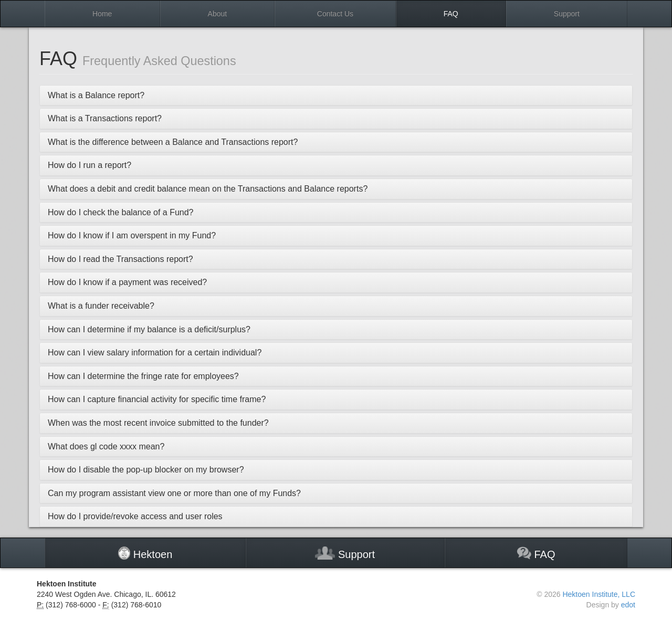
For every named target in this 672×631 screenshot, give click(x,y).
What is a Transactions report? (105, 118)
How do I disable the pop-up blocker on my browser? (146, 470)
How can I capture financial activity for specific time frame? (157, 399)
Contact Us (335, 14)
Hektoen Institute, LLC (599, 594)
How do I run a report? (90, 165)
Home (102, 14)
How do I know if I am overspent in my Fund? (132, 235)
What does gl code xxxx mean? (106, 446)
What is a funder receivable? (101, 306)
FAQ (451, 14)
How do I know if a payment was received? (127, 282)
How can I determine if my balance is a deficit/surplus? (149, 329)
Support (567, 14)
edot (628, 605)
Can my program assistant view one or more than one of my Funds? (174, 493)
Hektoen (145, 553)
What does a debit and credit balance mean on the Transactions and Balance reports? (208, 189)
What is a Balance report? (96, 95)
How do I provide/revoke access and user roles (135, 516)
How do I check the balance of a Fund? (121, 212)
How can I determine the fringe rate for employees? (143, 376)
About (218, 14)
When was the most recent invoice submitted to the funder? (158, 423)
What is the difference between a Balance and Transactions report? (173, 142)
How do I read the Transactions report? (120, 259)
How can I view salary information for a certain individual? (155, 353)
